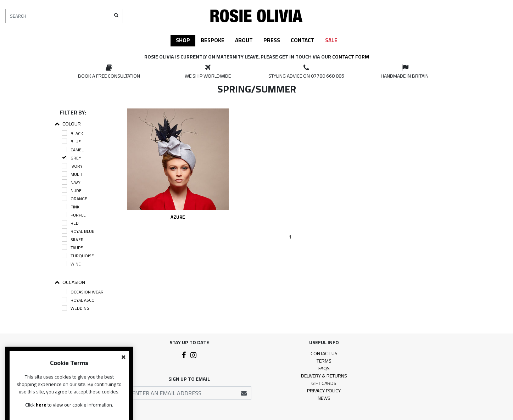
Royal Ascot (79, 300)
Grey (71, 158)
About (244, 40)
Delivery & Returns (324, 376)
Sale (331, 40)
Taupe (72, 248)
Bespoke (213, 40)
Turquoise (78, 256)
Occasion (70, 282)
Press (272, 40)
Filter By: (73, 113)
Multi (72, 174)
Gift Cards (324, 383)
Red (70, 223)
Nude (72, 191)
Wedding (76, 308)
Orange (74, 199)
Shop (183, 40)
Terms (324, 361)
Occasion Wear (83, 292)
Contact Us (324, 353)
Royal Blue (78, 231)
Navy (71, 182)
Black (72, 133)
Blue (71, 142)
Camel (73, 150)
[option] (109, 72)
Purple (74, 215)
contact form (351, 57)
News (324, 398)
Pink (71, 207)
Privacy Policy (324, 391)
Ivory (72, 166)
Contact (303, 40)
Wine (71, 264)
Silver (73, 239)
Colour (68, 124)
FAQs (324, 368)
